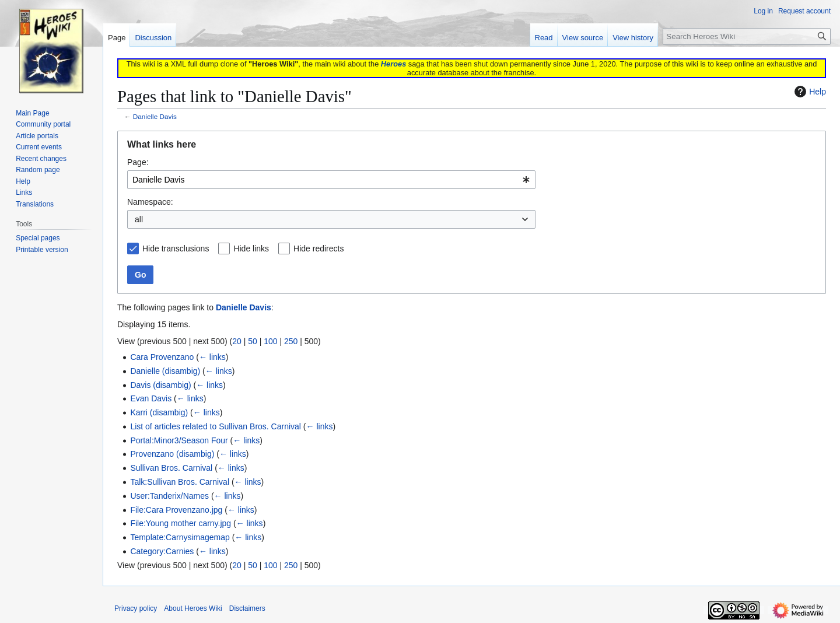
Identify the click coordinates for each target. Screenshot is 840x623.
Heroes (393, 64)
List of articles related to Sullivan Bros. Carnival (216, 426)
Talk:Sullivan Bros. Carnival (180, 482)
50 (253, 341)
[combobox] (331, 180)
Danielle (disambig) (165, 371)
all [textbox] (139, 219)
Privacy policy (136, 608)
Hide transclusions (176, 249)
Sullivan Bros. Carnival (171, 468)
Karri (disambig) (159, 412)
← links (212, 357)
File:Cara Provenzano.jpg (176, 510)
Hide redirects (318, 249)
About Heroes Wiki (193, 608)
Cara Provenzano (162, 357)
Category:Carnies (162, 551)
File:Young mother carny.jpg (181, 523)
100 (270, 341)
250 (291, 341)
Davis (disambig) (160, 385)
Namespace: (150, 202)
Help (809, 92)
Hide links (251, 249)
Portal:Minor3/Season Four (179, 440)
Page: (138, 162)
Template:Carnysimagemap (180, 537)
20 (237, 341)
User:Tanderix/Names (169, 496)
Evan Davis (151, 398)
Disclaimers (247, 608)
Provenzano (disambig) (172, 454)
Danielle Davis (155, 116)
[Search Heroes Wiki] (747, 36)
